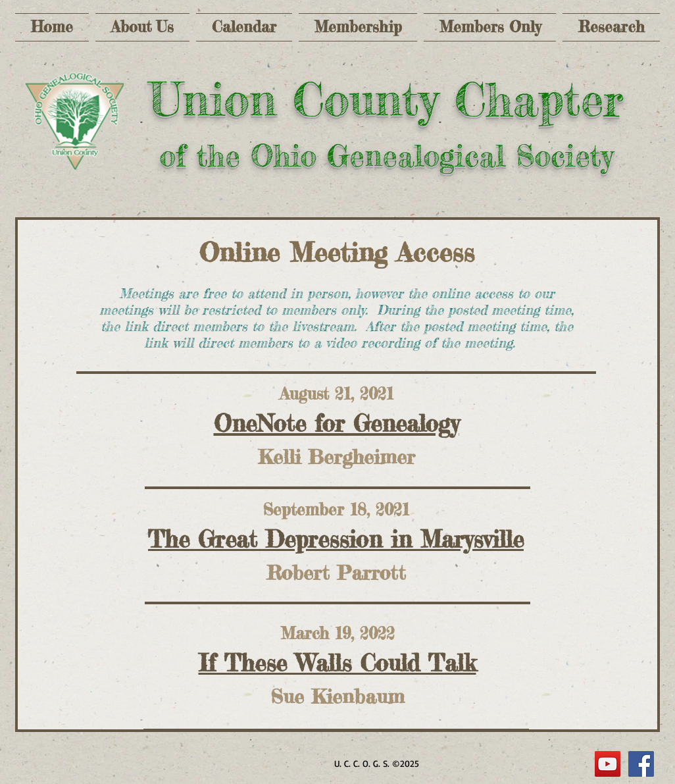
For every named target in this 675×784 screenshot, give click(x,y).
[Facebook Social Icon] (641, 764)
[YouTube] (608, 764)
